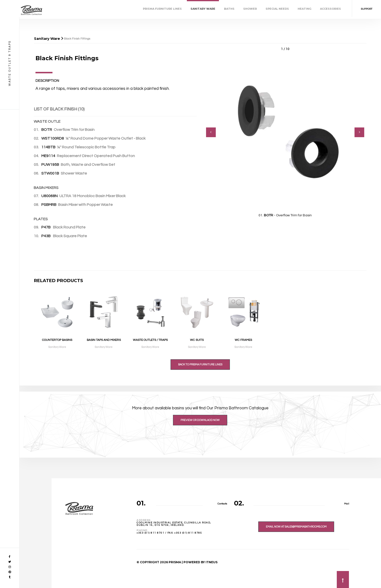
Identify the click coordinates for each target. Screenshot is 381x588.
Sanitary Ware (203, 9)
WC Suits (197, 340)
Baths (229, 9)
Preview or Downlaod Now (200, 420)
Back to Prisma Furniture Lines (200, 365)
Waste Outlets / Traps (150, 340)
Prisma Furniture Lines (162, 9)
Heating (304, 9)
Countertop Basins (57, 340)
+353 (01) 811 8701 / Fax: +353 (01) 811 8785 (169, 533)
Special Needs (277, 9)
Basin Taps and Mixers (104, 340)
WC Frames (243, 340)
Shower (250, 9)
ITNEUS (212, 562)
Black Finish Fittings (77, 39)
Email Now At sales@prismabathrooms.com (296, 527)
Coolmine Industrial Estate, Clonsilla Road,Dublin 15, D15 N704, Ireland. (174, 524)
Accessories (330, 9)
